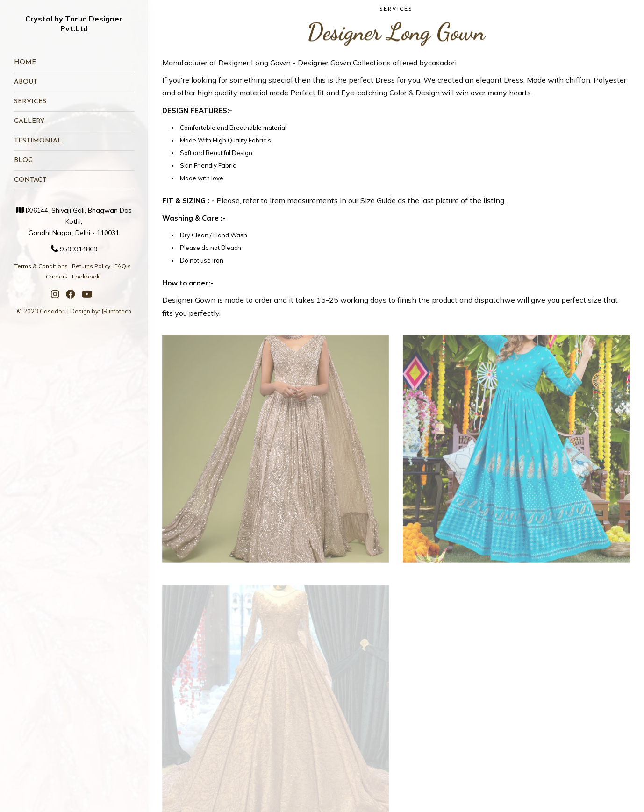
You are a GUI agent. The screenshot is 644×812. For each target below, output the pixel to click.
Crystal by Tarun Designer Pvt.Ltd (74, 24)
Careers (57, 276)
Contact (30, 180)
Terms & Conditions (41, 266)
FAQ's (123, 266)
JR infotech (116, 311)
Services (30, 102)
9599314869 (79, 249)
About (26, 82)
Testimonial (38, 141)
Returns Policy (91, 266)
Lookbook (86, 276)
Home (25, 62)
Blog (23, 160)
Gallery (29, 121)
